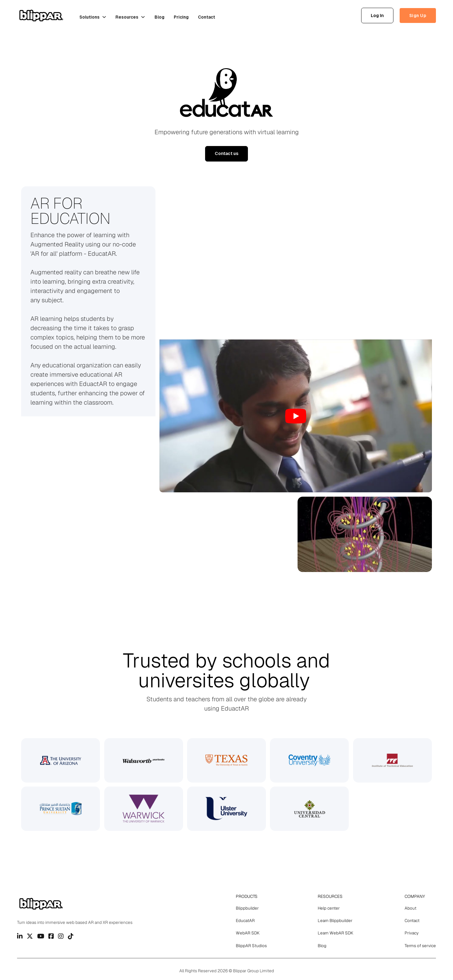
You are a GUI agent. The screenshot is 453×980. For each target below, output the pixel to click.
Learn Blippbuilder (335, 920)
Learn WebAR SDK (336, 933)
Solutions (90, 17)
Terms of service (420, 946)
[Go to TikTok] (71, 936)
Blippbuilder (247, 908)
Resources (127, 17)
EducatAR (245, 920)
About (410, 908)
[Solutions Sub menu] (104, 17)
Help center (329, 908)
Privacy (412, 933)
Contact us (226, 153)
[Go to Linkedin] (20, 936)
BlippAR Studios (251, 946)
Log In (377, 16)
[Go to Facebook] (51, 936)
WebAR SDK (248, 933)
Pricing (181, 17)
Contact (206, 17)
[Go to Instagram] (61, 936)
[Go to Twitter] (30, 936)
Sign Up (418, 16)
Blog (159, 17)
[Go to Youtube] (41, 936)
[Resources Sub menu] (143, 17)
